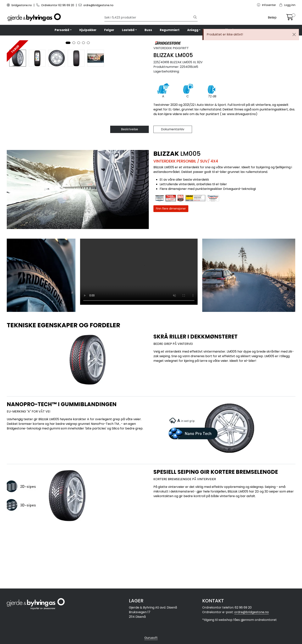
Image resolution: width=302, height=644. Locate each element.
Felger (109, 30)
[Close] (294, 35)
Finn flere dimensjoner (171, 266)
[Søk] (149, 18)
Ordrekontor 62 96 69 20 (56, 5)
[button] (68, 149)
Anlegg (193, 30)
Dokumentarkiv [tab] (173, 186)
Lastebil (128, 30)
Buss (148, 30)
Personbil (62, 30)
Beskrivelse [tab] (129, 186)
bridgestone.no (20, 5)
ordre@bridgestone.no (96, 5)
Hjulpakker (88, 30)
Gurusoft (151, 638)
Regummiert (170, 30)
